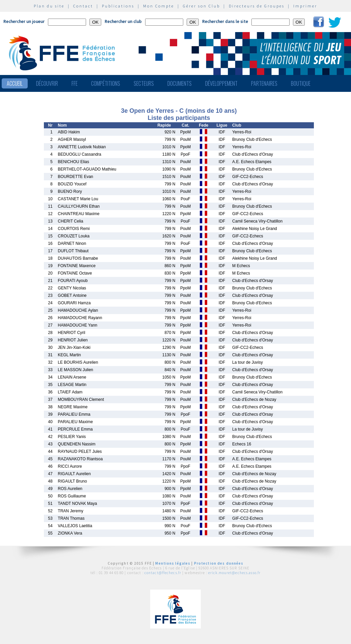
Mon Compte (159, 6)
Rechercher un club (123, 21)
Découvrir (47, 83)
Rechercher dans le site (225, 21)
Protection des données (219, 563)
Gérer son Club (201, 6)
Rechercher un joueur (24, 21)
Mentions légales (173, 563)
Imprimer (305, 6)
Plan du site (49, 6)
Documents (180, 83)
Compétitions (106, 83)
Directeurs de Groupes (257, 6)
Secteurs (144, 83)
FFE (75, 83)
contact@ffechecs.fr (163, 573)
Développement (221, 83)
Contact (83, 6)
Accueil (15, 83)
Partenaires (264, 83)
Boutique (301, 83)
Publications (118, 6)
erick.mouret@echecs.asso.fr (234, 573)
